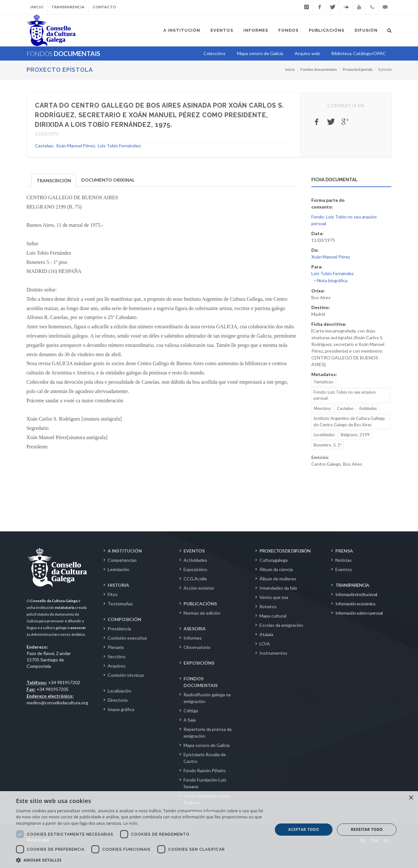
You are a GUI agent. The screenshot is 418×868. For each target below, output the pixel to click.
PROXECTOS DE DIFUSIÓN (285, 551)
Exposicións (195, 569)
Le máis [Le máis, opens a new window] (131, 823)
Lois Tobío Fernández (119, 146)
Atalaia (266, 634)
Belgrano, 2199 (355, 435)
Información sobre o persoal (359, 613)
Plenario (116, 647)
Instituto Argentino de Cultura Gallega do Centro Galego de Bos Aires (349, 422)
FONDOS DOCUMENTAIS (201, 682)
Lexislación (119, 569)
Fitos (113, 594)
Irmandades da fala (278, 588)
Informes (193, 638)
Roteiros (268, 606)
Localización (119, 691)
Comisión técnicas (126, 675)
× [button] (411, 798)
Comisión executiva (127, 638)
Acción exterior (199, 588)
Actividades (195, 560)
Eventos (344, 569)
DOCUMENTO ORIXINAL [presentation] (108, 180)
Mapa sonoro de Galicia (207, 745)
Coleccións (214, 53)
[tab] (54, 180)
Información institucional (356, 594)
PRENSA (344, 551)
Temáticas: (324, 382)
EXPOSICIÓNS (199, 663)
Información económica (355, 604)
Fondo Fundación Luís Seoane (205, 783)
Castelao (44, 146)
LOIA (265, 644)
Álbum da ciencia (276, 569)
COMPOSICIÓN (124, 619)
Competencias (122, 560)
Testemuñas (120, 604)
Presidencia (119, 629)
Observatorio (197, 647)
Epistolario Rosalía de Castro (205, 758)
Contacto (104, 7)
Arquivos (117, 666)
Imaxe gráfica (121, 709)
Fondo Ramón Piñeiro (205, 770)
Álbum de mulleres (278, 579)
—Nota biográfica (330, 280)
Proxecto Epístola (60, 70)
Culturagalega (274, 560)
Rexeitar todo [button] (367, 829)
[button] (140, 860)
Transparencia (68, 7)
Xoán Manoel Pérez (75, 146)
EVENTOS (194, 551)
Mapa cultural (273, 616)
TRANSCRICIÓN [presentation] (54, 180)
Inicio (37, 7)
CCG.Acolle (195, 579)
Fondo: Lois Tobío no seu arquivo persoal (345, 395)
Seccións (117, 656)
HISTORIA (118, 585)
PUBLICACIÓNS (200, 604)
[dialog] (209, 830)
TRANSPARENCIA (352, 585)
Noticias (344, 560)
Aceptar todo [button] (304, 829)
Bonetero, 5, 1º (328, 445)
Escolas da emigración (281, 625)
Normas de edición (202, 613)
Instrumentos (273, 653)
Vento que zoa (274, 597)
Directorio (118, 700)
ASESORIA (195, 629)
